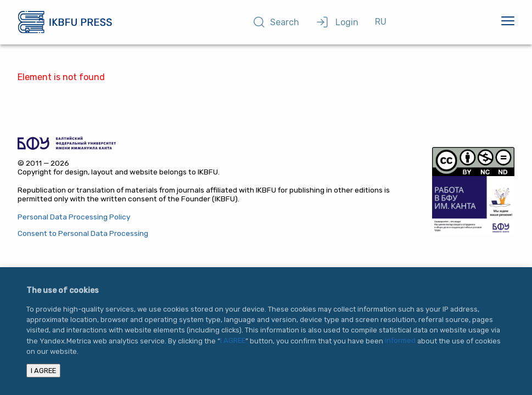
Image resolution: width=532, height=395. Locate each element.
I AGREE (233, 341)
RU (381, 22)
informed (400, 341)
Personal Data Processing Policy (74, 217)
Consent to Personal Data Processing (83, 233)
